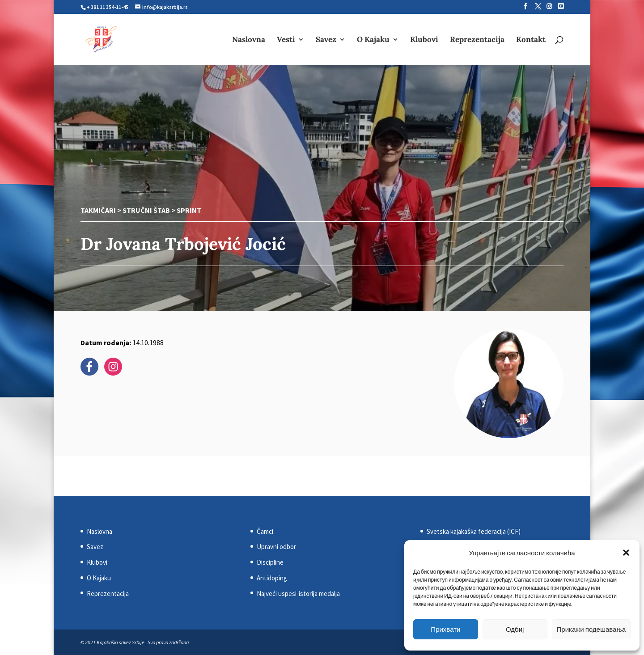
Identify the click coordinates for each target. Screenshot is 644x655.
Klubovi (424, 40)
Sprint (189, 210)
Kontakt (531, 40)
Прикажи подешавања (591, 629)
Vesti (286, 40)
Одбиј (515, 629)
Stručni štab (146, 210)
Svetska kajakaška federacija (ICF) (474, 531)
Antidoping (272, 578)
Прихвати (445, 629)
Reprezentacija (477, 40)
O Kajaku (373, 40)
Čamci (265, 531)
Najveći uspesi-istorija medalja (298, 594)
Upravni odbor (276, 547)
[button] (626, 553)
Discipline (270, 562)
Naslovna (249, 40)
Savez (326, 40)
